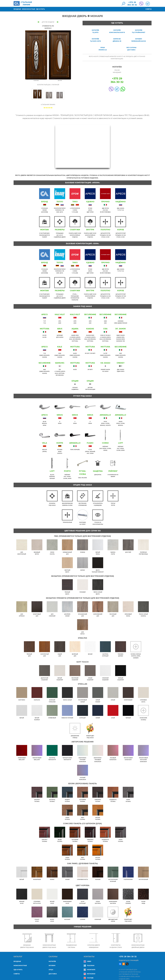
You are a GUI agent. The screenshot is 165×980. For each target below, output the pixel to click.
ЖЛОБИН (52, 962)
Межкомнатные (28, 9)
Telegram (89, 962)
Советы (148, 9)
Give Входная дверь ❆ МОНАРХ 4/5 (50, 108)
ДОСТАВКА (53, 971)
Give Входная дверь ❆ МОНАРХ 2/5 (46, 108)
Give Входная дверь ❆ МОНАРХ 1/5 (44, 108)
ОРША (51, 966)
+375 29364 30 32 (132, 4)
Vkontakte (90, 966)
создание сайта (124, 976)
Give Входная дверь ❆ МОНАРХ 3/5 (48, 108)
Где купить (40, 9)
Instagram (89, 971)
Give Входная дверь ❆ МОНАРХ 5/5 (52, 108)
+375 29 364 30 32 (128, 953)
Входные (17, 9)
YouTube (89, 975)
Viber (87, 958)
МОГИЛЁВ (52, 958)
